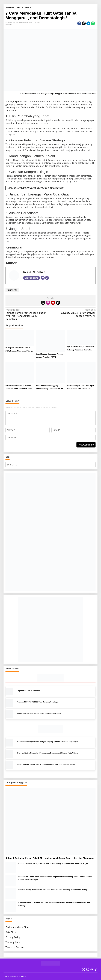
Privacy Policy (13, 937)
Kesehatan (9, 24)
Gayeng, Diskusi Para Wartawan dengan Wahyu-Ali (74, 313)
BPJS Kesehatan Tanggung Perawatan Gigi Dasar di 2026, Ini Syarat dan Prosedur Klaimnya (49, 387)
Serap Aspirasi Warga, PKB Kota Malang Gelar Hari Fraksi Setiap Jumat (46, 764)
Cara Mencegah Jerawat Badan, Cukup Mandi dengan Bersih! (35, 188)
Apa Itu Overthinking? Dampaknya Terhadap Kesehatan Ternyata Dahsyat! (81, 349)
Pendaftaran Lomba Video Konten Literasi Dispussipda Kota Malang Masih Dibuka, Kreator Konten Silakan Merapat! (55, 878)
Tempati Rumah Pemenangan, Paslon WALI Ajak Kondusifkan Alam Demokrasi (27, 314)
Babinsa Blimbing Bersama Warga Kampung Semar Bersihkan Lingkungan (47, 742)
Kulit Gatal (12, 290)
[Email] (43, 278)
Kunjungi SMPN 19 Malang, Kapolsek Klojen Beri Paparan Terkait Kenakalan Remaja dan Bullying (54, 904)
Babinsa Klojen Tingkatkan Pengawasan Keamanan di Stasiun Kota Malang (48, 753)
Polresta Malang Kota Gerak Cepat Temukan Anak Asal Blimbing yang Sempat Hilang (53, 890)
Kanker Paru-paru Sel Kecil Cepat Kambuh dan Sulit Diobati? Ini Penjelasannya (80, 387)
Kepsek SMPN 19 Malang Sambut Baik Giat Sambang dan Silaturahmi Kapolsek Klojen (53, 864)
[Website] (47, 278)
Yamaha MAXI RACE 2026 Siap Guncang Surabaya (38, 702)
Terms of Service (14, 947)
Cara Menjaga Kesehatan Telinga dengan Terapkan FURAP (49, 356)
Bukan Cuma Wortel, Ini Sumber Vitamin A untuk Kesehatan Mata (19, 387)
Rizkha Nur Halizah (34, 272)
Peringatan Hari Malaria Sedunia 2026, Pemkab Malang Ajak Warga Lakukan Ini (19, 350)
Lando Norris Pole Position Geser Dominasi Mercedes (39, 713)
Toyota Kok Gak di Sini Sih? (29, 691)
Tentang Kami (13, 942)
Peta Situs (11, 932)
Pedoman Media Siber (18, 927)
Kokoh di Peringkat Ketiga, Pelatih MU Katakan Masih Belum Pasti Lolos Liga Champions (50, 858)
